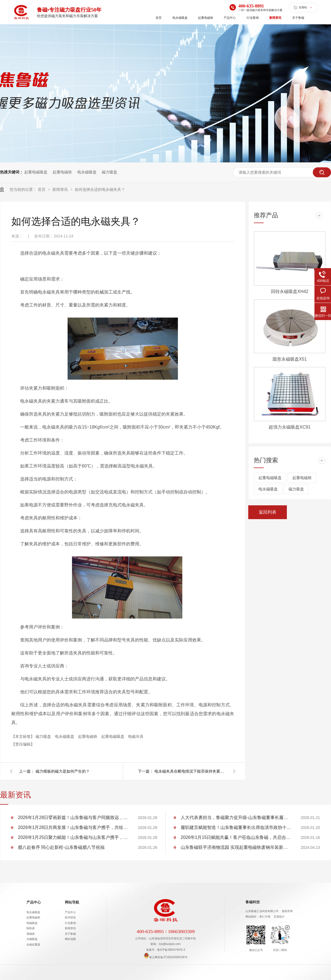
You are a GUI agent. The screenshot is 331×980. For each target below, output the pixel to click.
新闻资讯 (275, 18)
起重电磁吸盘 (36, 172)
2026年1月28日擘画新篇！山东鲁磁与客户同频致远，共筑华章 (73, 817)
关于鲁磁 (298, 18)
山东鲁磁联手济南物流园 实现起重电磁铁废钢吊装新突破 (236, 847)
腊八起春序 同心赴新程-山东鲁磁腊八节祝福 (61, 847)
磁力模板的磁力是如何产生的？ (63, 771)
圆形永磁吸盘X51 (290, 359)
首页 (159, 18)
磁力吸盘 (110, 172)
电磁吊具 (136, 736)
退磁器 (31, 934)
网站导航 (72, 902)
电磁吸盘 (32, 923)
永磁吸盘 (32, 939)
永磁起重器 (33, 945)
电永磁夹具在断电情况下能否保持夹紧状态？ (190, 771)
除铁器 (31, 928)
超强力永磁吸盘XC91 (290, 427)
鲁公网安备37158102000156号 (165, 957)
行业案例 (253, 18)
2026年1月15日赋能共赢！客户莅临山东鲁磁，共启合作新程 (236, 837)
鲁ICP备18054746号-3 (171, 950)
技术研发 (70, 917)
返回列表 (268, 512)
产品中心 (230, 18)
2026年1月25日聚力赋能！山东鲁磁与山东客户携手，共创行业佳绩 (73, 837)
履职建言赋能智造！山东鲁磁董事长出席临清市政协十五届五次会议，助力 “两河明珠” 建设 (236, 827)
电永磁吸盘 (180, 18)
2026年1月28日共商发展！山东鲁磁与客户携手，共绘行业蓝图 (73, 827)
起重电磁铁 (206, 18)
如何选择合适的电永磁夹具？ (100, 189)
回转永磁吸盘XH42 (290, 291)
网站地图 (70, 939)
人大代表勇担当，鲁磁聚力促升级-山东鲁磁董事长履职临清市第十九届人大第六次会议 (236, 817)
